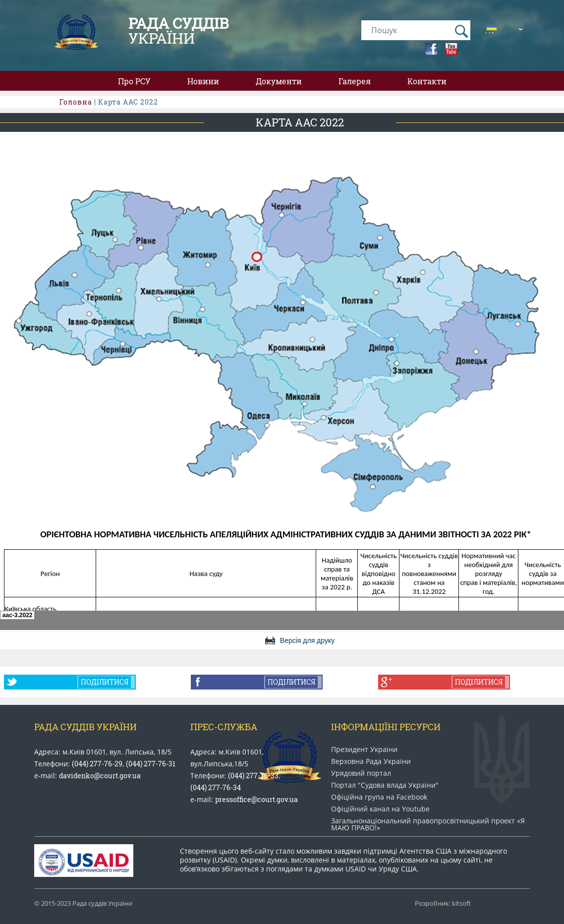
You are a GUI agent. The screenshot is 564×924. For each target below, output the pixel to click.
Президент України (364, 750)
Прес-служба (224, 727)
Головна (76, 102)
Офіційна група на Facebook (379, 797)
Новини (203, 81)
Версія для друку (307, 640)
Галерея (355, 81)
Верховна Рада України (371, 761)
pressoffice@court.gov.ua (256, 799)
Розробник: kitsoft (443, 903)
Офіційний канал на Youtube (380, 809)
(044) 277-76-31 (151, 764)
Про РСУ (134, 81)
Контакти (427, 81)
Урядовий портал (361, 773)
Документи (279, 81)
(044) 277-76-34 (216, 787)
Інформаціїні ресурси (386, 727)
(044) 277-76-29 (97, 764)
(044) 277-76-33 (253, 776)
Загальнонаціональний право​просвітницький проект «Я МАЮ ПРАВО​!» (428, 824)
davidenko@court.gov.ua (100, 776)
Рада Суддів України (85, 727)
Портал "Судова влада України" (385, 785)
